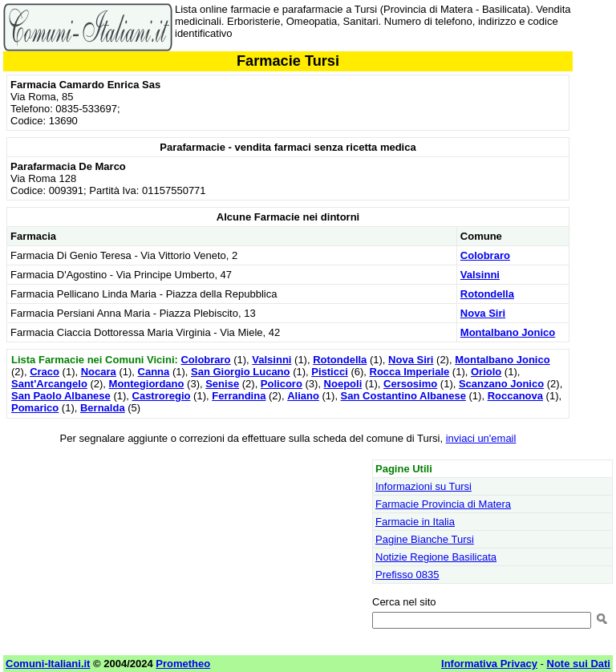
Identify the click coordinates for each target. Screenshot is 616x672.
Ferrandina (239, 396)
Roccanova (515, 396)
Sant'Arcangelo (49, 384)
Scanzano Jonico (501, 384)
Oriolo (486, 372)
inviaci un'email (481, 438)
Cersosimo (410, 384)
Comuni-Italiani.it (48, 664)
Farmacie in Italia (415, 522)
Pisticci (330, 372)
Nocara (99, 372)
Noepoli (343, 384)
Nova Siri (483, 313)
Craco (45, 372)
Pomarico (35, 408)
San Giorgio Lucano (241, 372)
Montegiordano (147, 384)
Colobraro (485, 255)
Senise (222, 384)
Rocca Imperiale (410, 372)
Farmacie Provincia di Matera (443, 504)
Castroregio (162, 396)
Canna (154, 372)
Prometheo (183, 664)
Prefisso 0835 (407, 575)
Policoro (282, 384)
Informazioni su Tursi (423, 486)
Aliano (303, 396)
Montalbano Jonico (508, 332)
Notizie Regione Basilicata (436, 557)
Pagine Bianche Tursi (425, 539)
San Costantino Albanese (403, 396)
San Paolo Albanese (61, 396)
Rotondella (487, 294)
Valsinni (480, 275)
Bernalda (103, 408)
